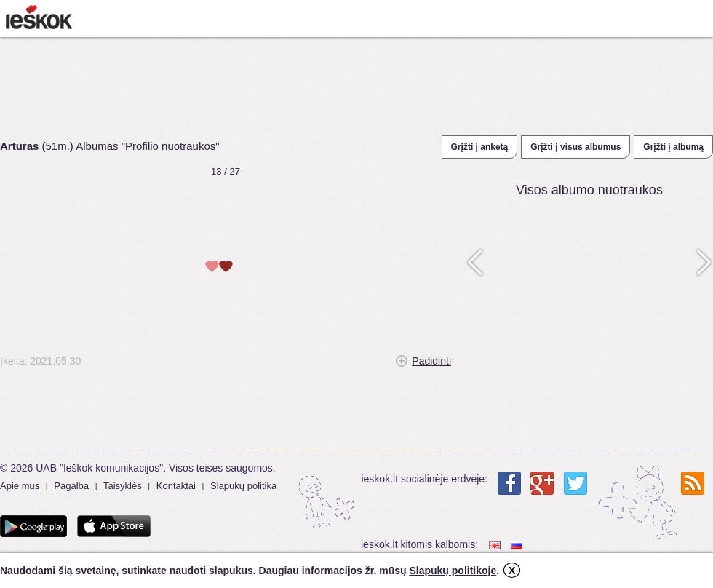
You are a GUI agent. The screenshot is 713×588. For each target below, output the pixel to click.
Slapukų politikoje (453, 571)
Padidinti (431, 361)
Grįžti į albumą (673, 147)
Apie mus (20, 486)
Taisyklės (123, 486)
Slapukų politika (243, 486)
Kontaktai (176, 486)
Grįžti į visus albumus (575, 147)
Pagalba (71, 486)
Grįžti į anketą (480, 147)
